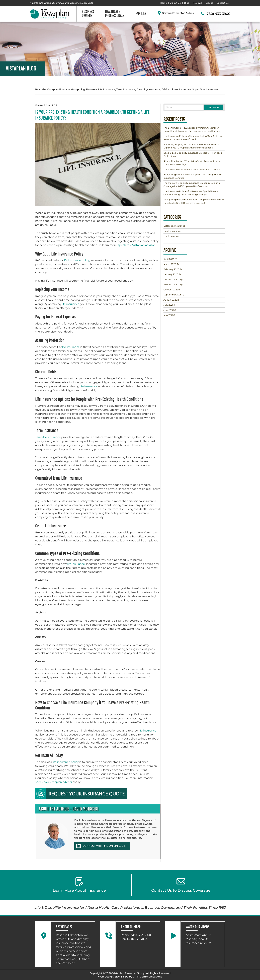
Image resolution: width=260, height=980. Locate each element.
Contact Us (223, 3)
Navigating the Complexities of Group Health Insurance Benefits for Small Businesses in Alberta (194, 201)
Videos (209, 3)
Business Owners (88, 14)
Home (163, 3)
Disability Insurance (174, 226)
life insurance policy (76, 260)
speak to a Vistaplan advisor (136, 245)
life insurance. (76, 564)
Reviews (197, 3)
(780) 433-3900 (218, 14)
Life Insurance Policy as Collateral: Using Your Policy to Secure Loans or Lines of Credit (193, 138)
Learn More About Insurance (79, 885)
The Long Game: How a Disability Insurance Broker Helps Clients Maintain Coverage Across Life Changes (192, 129)
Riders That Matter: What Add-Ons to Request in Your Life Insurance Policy (192, 163)
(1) (170, 259)
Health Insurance (173, 231)
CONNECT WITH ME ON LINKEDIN (101, 846)
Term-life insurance (48, 437)
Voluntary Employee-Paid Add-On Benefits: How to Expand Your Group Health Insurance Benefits (191, 146)
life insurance (71, 304)
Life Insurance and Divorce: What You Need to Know (192, 170)
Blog (187, 3)
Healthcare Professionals (115, 14)
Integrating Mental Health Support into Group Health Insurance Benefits (193, 176)
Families (141, 14)
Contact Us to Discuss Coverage (181, 885)
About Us (176, 3)
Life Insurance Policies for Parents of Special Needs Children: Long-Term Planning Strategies (191, 193)
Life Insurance (171, 236)
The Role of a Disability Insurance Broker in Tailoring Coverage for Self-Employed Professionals (192, 185)
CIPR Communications (147, 976)
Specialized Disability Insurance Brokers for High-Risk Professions (193, 154)
